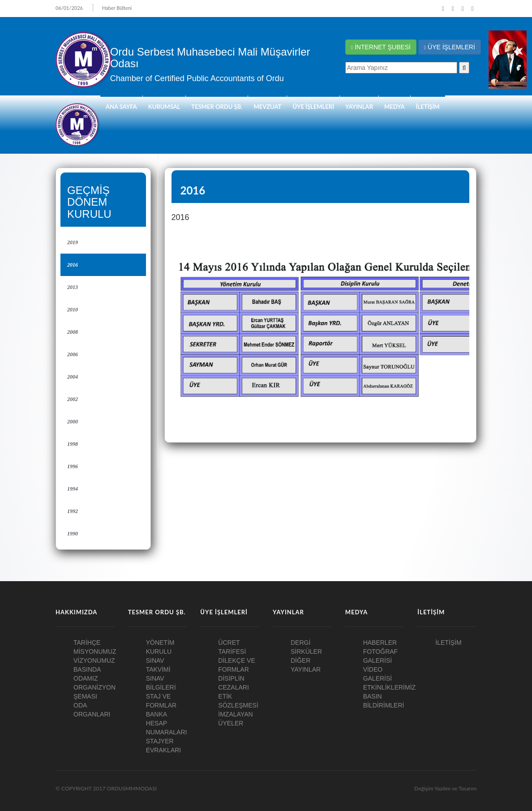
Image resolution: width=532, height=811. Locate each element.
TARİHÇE (87, 643)
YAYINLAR (359, 107)
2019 (73, 242)
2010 (73, 310)
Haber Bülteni (117, 8)
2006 (73, 354)
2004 (73, 377)
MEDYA (395, 107)
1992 (73, 511)
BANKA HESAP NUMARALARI (167, 723)
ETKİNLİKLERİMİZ (389, 687)
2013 (73, 287)
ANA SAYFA (121, 107)
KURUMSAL (164, 107)
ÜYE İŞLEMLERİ (450, 47)
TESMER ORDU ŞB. (217, 107)
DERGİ (300, 643)
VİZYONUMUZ (94, 660)
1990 (73, 534)
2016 (73, 265)
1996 (73, 466)
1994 (73, 489)
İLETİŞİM (428, 107)
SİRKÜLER (306, 651)
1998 (73, 444)
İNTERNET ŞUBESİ (381, 47)
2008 (73, 332)
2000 (73, 422)
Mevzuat (267, 107)
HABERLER (380, 643)
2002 (73, 399)
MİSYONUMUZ (95, 651)
